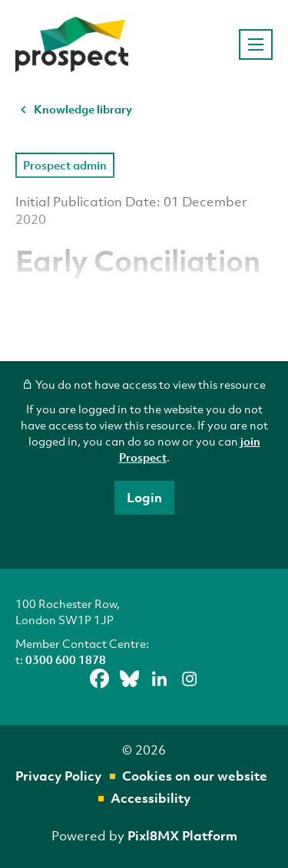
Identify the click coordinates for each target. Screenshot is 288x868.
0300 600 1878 (66, 659)
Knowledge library (83, 109)
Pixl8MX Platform (182, 835)
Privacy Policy (58, 776)
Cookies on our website (195, 776)
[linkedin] (159, 679)
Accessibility (151, 798)
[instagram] (189, 679)
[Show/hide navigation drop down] (256, 44)
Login (144, 497)
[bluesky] (129, 679)
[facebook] (99, 679)
